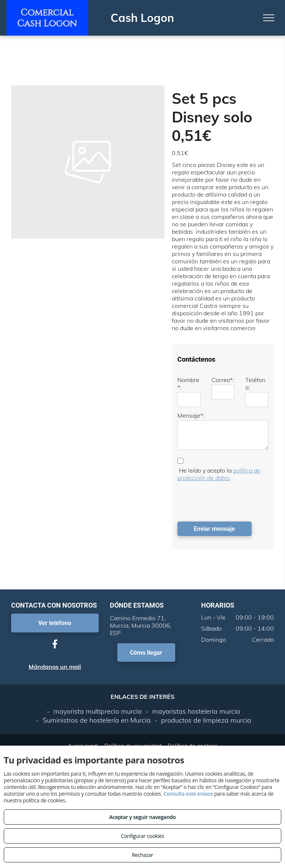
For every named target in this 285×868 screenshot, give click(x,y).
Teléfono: (255, 384)
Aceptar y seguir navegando (142, 817)
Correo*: (223, 380)
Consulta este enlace (188, 794)
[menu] (269, 18)
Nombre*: (188, 384)
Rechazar (142, 855)
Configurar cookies (143, 836)
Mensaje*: (191, 415)
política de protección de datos (219, 474)
